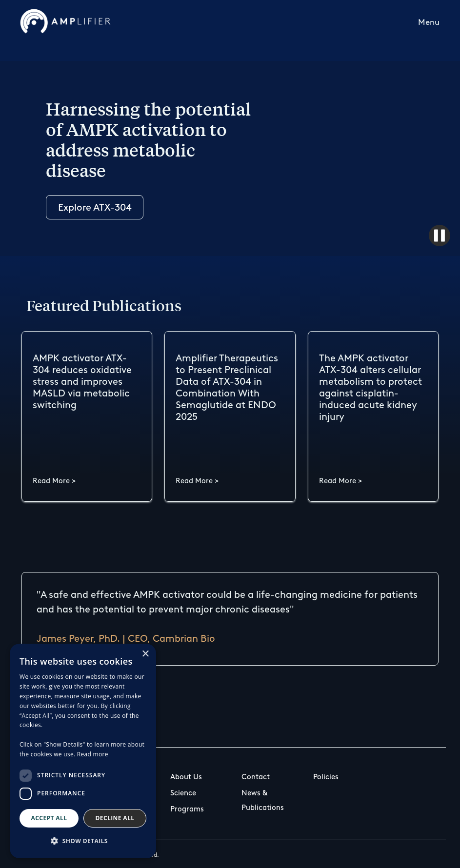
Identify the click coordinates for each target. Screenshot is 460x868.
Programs (187, 809)
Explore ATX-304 (95, 207)
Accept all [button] (49, 818)
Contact (256, 777)
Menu (429, 22)
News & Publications (263, 800)
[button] (429, 21)
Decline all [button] (115, 818)
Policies (326, 777)
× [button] (145, 654)
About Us (186, 777)
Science (183, 793)
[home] (65, 21)
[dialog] (83, 751)
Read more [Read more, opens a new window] (93, 754)
